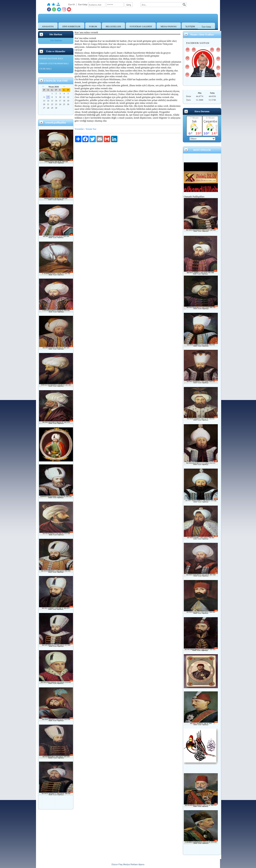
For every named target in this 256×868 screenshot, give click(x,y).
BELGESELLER (113, 26)
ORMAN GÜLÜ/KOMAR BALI (54, 63)
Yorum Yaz (91, 129)
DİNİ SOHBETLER (71, 26)
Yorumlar (79, 129)
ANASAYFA (48, 26)
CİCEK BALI (45, 69)
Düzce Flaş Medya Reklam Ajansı (128, 864)
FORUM (93, 26)
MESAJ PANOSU (169, 26)
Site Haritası (56, 40)
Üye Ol (71, 4)
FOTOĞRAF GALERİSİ (141, 26)
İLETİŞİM (190, 26)
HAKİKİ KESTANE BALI (51, 58)
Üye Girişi (206, 27)
